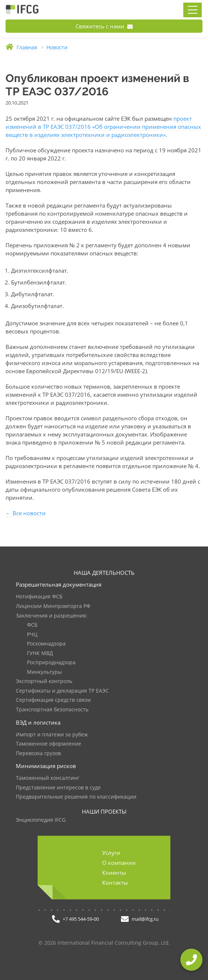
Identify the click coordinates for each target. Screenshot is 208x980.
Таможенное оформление (48, 744)
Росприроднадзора (51, 663)
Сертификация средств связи (53, 700)
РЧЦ (32, 635)
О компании (119, 863)
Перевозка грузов (38, 753)
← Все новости (26, 513)
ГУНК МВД (40, 653)
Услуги (111, 853)
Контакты (115, 882)
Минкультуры (44, 672)
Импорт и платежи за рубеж (52, 735)
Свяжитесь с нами (104, 26)
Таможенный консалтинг (48, 778)
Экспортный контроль (44, 681)
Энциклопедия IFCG (41, 820)
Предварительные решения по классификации (76, 797)
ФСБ (32, 625)
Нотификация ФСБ (39, 597)
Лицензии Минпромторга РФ (53, 606)
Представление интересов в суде (58, 788)
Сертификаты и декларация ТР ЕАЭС (62, 691)
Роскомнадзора (46, 644)
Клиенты (114, 873)
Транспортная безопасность (52, 710)
